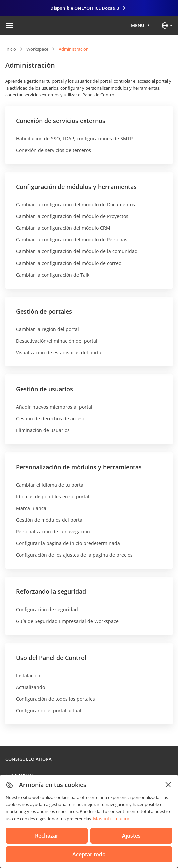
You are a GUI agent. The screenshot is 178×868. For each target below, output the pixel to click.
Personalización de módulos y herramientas (79, 467)
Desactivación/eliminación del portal (57, 341)
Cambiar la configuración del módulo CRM (63, 228)
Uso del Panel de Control (51, 658)
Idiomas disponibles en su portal (53, 496)
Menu (138, 25)
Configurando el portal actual (49, 711)
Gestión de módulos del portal (50, 520)
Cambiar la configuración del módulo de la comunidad (77, 251)
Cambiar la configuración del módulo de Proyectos (72, 216)
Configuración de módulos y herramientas (76, 187)
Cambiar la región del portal (47, 329)
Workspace (37, 49)
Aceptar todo (89, 854)
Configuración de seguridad (47, 609)
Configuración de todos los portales (55, 699)
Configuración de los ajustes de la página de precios (74, 555)
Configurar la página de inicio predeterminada (68, 543)
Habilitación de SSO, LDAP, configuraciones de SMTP (74, 138)
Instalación (28, 675)
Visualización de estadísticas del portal (59, 353)
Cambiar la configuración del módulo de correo (69, 263)
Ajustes (131, 836)
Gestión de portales (44, 311)
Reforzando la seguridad (51, 591)
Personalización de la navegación (53, 532)
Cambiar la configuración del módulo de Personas (72, 240)
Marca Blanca (31, 508)
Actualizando (30, 687)
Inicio (11, 49)
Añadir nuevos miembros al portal (54, 407)
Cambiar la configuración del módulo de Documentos (75, 205)
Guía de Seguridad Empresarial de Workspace (67, 621)
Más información (112, 818)
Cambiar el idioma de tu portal (50, 485)
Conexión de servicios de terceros (53, 150)
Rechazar (47, 836)
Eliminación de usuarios (43, 430)
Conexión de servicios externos (61, 121)
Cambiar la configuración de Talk (53, 275)
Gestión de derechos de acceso (51, 419)
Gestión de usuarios (44, 389)
